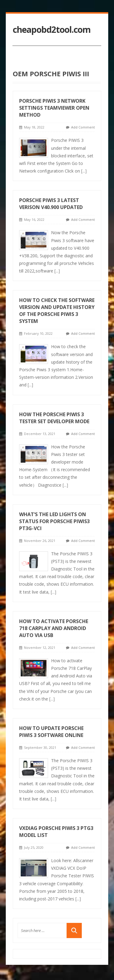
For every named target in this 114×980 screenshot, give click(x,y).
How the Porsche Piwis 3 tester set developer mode (54, 418)
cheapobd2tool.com (52, 30)
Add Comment (83, 127)
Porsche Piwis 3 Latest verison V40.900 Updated (51, 204)
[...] (84, 171)
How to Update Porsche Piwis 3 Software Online (51, 732)
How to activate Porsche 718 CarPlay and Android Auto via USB (54, 628)
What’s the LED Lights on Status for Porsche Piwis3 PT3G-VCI (54, 521)
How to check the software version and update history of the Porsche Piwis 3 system (57, 311)
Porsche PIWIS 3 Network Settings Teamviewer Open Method (54, 108)
